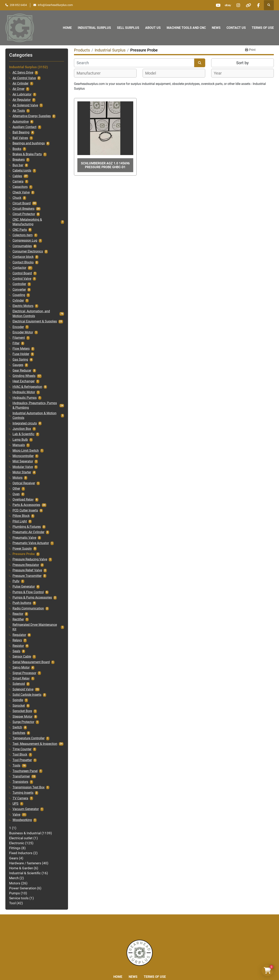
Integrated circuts (25, 423)
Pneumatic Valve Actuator (31, 543)
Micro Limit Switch (26, 451)
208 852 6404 (18, 5)
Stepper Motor (22, 717)
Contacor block (23, 257)
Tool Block (20, 755)
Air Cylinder (20, 83)
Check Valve (21, 192)
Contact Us (236, 28)
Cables (17, 176)
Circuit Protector (24, 214)
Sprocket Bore (22, 711)
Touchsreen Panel (25, 771)
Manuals (19, 445)
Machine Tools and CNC (186, 28)
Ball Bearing (21, 132)
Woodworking (22, 820)
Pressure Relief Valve (27, 570)
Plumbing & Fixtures (27, 527)
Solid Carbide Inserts (27, 695)
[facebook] (259, 5)
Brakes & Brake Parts (27, 154)
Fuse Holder (21, 354)
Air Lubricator (22, 94)
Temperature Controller (29, 738)
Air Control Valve (24, 78)
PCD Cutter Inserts (25, 510)
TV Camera (20, 798)
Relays (17, 640)
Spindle (18, 700)
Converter (19, 290)
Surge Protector (23, 722)
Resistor (18, 646)
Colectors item (23, 235)
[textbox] (91, 73)
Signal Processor (24, 673)
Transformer (21, 776)
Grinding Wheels (24, 376)
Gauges (18, 365)
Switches (19, 733)
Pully (16, 581)
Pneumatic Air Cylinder (28, 532)
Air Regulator (22, 100)
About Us (153, 28)
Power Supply (22, 549)
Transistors (20, 782)
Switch (17, 727)
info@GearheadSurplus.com (55, 5)
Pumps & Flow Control (28, 592)
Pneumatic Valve (24, 538)
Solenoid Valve (23, 689)
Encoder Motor (23, 332)
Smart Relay (21, 678)
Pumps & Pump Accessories (32, 598)
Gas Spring (20, 360)
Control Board (22, 273)
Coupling (19, 295)
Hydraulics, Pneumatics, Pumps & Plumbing (35, 405)
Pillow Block (21, 516)
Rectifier (18, 619)
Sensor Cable (22, 657)
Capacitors (20, 187)
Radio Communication (28, 608)
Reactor (18, 614)
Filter (16, 343)
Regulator (19, 635)
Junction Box (22, 429)
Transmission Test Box (29, 787)
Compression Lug (25, 241)
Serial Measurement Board (31, 662)
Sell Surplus (128, 28)
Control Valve (22, 279)
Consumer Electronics (28, 251)
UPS (16, 804)
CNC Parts (20, 230)
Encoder (18, 327)
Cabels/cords (22, 171)
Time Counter (22, 749)
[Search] (134, 63)
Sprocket (19, 706)
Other (16, 489)
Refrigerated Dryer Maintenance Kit (35, 627)
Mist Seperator (23, 461)
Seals (16, 651)
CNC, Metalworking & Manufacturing (27, 222)
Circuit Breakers (23, 209)
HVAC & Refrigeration (27, 387)
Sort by (242, 63)
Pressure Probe (24, 554)
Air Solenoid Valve (25, 105)
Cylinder (18, 301)
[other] (248, 5)
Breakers (19, 160)
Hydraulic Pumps (25, 398)
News (216, 28)
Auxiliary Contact (24, 127)
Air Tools (19, 111)
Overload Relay (23, 500)
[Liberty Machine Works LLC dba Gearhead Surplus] (140, 952)
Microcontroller (23, 456)
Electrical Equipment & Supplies (35, 321)
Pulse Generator (24, 587)
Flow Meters (21, 349)
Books (17, 149)
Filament (19, 338)
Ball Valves (20, 138)
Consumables (22, 246)
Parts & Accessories (26, 505)
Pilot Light (20, 521)
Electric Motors (23, 306)
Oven (16, 494)
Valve (16, 815)
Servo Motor (21, 668)
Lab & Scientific (23, 434)
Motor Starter (22, 472)
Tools (16, 766)
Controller (19, 284)
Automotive (21, 122)
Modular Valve (23, 467)
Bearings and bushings (29, 143)
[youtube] (218, 5)
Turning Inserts (23, 793)
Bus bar (18, 165)
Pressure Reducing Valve (30, 559)
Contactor (19, 268)
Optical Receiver (24, 483)
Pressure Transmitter (27, 576)
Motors (17, 478)
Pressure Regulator (26, 565)
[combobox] (105, 73)
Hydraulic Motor (24, 392)
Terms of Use (263, 28)
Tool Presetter (22, 760)
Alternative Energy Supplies (32, 116)
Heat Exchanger (24, 381)
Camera (18, 181)
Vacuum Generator (26, 809)
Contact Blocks (23, 262)
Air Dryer (18, 89)
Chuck (17, 198)
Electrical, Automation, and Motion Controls (31, 314)
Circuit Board (22, 203)
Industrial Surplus (94, 28)
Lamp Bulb (20, 440)
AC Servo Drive (23, 73)
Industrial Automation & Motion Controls (35, 416)
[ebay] (228, 5)
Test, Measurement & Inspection (35, 744)
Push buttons (22, 603)
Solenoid (19, 684)
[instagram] (238, 5)
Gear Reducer (22, 371)
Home (67, 28)
